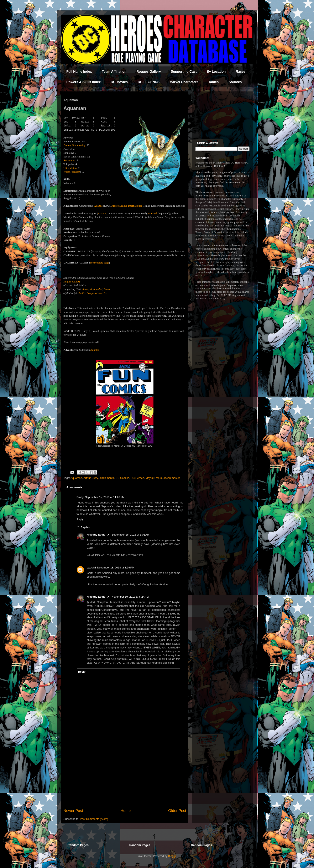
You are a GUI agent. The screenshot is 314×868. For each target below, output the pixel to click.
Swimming (69, 160)
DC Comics (122, 478)
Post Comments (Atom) (94, 819)
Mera (107, 289)
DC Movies (119, 82)
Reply (80, 519)
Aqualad (95, 350)
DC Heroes (137, 478)
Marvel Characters (184, 82)
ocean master (172, 478)
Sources (235, 82)
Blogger (173, 856)
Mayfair (150, 478)
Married (153, 213)
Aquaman (76, 478)
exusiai (91, 568)
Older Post (177, 811)
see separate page (100, 263)
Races (240, 72)
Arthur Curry (91, 478)
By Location (216, 72)
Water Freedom (72, 172)
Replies (85, 527)
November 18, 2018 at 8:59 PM (116, 568)
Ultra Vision (70, 168)
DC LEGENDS (149, 82)
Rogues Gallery (149, 72)
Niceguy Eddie (96, 535)
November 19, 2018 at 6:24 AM (130, 597)
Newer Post (73, 811)
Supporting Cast (184, 72)
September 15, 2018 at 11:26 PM (105, 497)
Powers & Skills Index (83, 82)
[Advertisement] (125, 774)
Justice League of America (93, 293)
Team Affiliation (114, 72)
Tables (214, 82)
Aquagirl (87, 289)
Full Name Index (79, 72)
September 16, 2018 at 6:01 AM (131, 535)
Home (126, 811)
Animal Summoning (74, 145)
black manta (107, 478)
